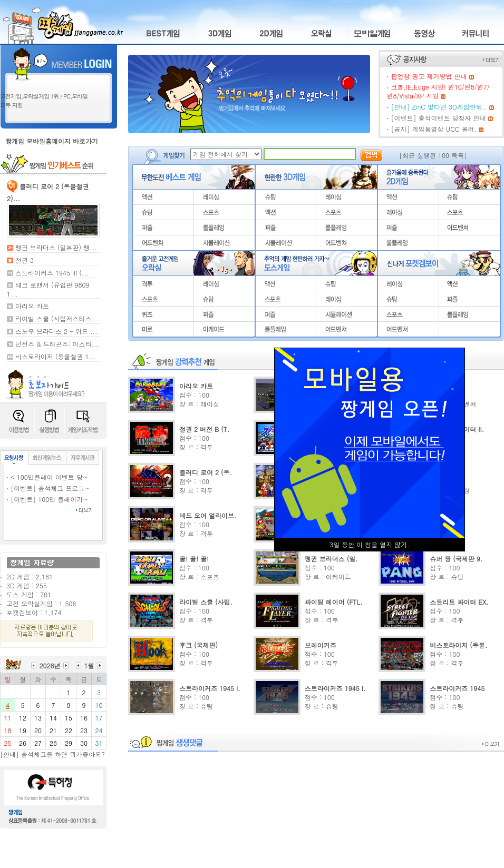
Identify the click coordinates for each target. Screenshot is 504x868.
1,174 (53, 612)
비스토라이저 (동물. (458, 645)
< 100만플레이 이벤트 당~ (49, 477)
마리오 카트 (32, 306)
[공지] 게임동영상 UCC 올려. (434, 129)
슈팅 (457, 576)
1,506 (67, 603)
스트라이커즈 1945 (457, 688)
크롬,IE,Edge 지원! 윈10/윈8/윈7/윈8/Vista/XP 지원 (438, 91)
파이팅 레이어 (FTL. (334, 602)
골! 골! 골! (194, 559)
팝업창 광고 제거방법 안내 (429, 76)
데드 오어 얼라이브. (208, 515)
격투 (207, 447)
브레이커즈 (321, 645)
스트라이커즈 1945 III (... (52, 273)
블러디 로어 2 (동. (206, 472)
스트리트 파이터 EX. (459, 602)
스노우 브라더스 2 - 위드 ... (56, 331)
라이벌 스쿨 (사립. (206, 602)
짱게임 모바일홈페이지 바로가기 (52, 141)
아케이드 (338, 576)
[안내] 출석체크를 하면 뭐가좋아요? (52, 754)
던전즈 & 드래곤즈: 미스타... (57, 344)
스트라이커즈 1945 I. (210, 688)
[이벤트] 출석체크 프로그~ (50, 488)
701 (46, 594)
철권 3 (25, 260)
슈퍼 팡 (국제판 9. (456, 559)
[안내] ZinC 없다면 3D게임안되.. (439, 107)
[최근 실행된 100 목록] (433, 155)
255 (41, 585)
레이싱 (210, 404)
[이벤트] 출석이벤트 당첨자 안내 (438, 118)
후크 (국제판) (198, 645)
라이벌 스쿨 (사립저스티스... (57, 318)
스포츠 (210, 576)
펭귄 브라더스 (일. (331, 559)
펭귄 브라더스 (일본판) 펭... (56, 247)
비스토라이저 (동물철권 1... (56, 356)
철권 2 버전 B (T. (204, 429)
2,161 (44, 576)
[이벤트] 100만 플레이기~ (49, 499)
